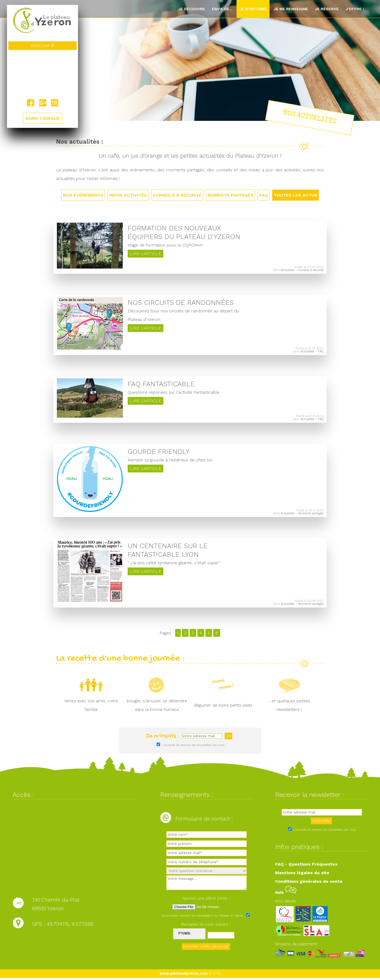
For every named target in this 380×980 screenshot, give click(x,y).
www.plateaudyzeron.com (184, 976)
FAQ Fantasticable (161, 385)
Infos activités (128, 195)
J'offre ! (355, 9)
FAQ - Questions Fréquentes (306, 866)
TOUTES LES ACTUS (296, 195)
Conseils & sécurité (177, 195)
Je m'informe (253, 9)
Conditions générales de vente (309, 883)
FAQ (264, 195)
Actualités (287, 270)
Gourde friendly (158, 453)
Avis (286, 894)
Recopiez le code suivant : (206, 926)
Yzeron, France (43, 75)
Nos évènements (83, 195)
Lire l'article (145, 254)
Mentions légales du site (302, 875)
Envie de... (222, 9)
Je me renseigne (291, 9)
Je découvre (192, 9)
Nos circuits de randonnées (181, 303)
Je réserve (327, 9)
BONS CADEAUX (43, 119)
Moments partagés (230, 195)
